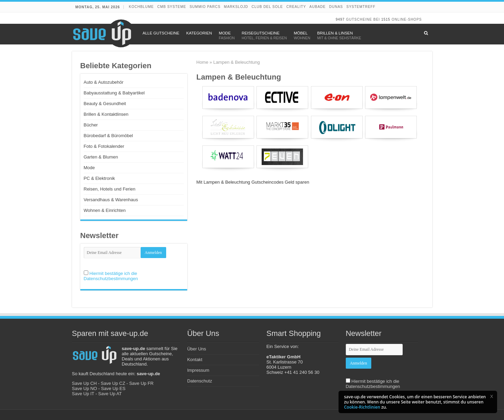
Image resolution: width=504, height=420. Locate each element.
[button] (492, 396)
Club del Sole (267, 7)
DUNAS (336, 7)
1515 (386, 19)
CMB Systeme (172, 7)
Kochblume (141, 7)
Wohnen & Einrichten (105, 210)
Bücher (91, 125)
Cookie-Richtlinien (362, 407)
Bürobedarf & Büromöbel (108, 136)
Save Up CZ (113, 383)
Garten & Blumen (101, 157)
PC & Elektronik (99, 178)
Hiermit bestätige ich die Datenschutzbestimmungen (111, 276)
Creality (296, 7)
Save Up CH (84, 383)
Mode (89, 168)
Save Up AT (110, 394)
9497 (340, 19)
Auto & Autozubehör (104, 82)
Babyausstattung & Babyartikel (114, 93)
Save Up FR (142, 383)
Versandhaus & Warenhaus (111, 200)
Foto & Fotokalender (104, 146)
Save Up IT (83, 394)
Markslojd (236, 7)
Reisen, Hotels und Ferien (110, 189)
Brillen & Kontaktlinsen (106, 114)
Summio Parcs (205, 7)
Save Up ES (113, 388)
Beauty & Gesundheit (105, 104)
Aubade (318, 7)
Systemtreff (361, 7)
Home (203, 62)
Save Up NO (85, 388)
